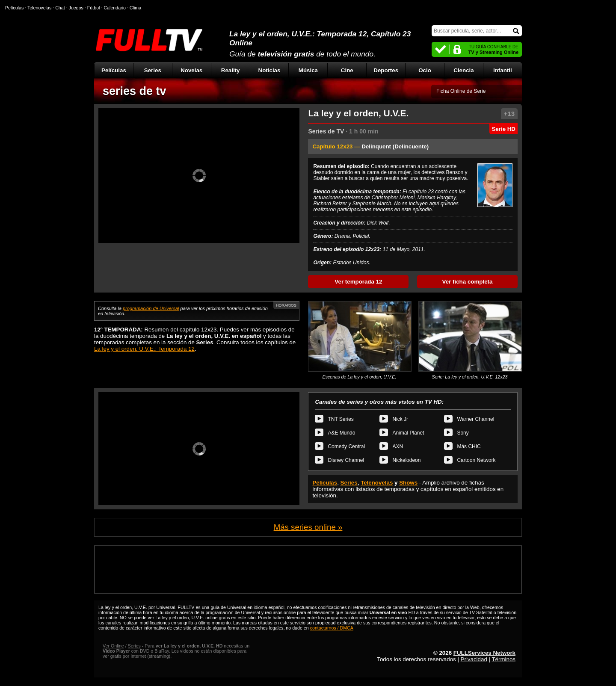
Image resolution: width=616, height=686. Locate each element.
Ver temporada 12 (358, 282)
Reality (231, 70)
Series (153, 70)
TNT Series (341, 419)
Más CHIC (469, 446)
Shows (408, 483)
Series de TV (326, 131)
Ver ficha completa (468, 282)
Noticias (269, 70)
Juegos (76, 8)
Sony (463, 433)
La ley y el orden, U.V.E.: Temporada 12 (144, 349)
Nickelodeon (406, 460)
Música (308, 70)
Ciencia (463, 70)
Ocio (425, 70)
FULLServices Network (484, 653)
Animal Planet (408, 433)
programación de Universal (151, 308)
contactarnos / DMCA (332, 628)
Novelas (191, 70)
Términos (503, 659)
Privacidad (474, 659)
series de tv (135, 91)
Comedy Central (346, 446)
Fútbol (94, 8)
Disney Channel (346, 460)
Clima (135, 8)
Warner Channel (475, 419)
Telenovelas (377, 483)
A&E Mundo (341, 433)
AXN (398, 446)
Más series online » (308, 527)
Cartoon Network (476, 460)
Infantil (503, 70)
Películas (114, 70)
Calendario (115, 8)
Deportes (386, 70)
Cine (347, 70)
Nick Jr (400, 419)
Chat (60, 8)
